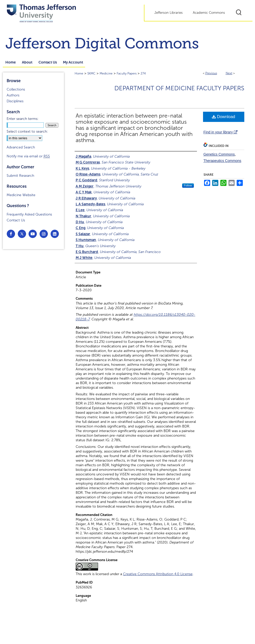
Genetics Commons (219, 154)
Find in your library (220, 132)
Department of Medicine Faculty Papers (179, 88)
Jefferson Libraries (169, 13)
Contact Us (16, 220)
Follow (188, 185)
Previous (211, 73)
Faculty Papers (127, 73)
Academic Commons (209, 13)
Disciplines (15, 101)
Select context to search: (27, 131)
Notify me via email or (28, 156)
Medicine (106, 73)
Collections (16, 89)
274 (143, 73)
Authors (13, 95)
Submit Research (20, 176)
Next (229, 73)
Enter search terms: (23, 119)
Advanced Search (21, 147)
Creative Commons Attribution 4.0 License (158, 574)
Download (224, 117)
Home (79, 73)
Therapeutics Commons (223, 161)
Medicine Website (21, 195)
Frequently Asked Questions (29, 214)
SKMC (91, 73)
